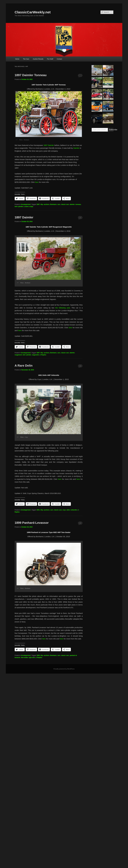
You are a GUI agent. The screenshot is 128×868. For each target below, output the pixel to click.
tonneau (78, 204)
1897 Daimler (49, 145)
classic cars (65, 204)
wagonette (35, 355)
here (37, 182)
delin (68, 510)
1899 (38, 655)
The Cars (26, 59)
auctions (47, 204)
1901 (38, 510)
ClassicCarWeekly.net (33, 12)
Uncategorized (26, 204)
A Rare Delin (24, 366)
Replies (43, 355)
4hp (42, 204)
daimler (72, 204)
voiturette (74, 510)
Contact (59, 59)
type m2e (32, 658)
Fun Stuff (50, 59)
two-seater (25, 658)
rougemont (18, 355)
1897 (38, 204)
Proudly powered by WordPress (64, 669)
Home (17, 59)
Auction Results (38, 59)
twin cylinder (19, 207)
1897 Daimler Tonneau (31, 75)
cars (59, 204)
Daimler (76, 148)
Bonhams (53, 204)
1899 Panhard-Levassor (32, 523)
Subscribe (111, 130)
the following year (63, 308)
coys (64, 510)
